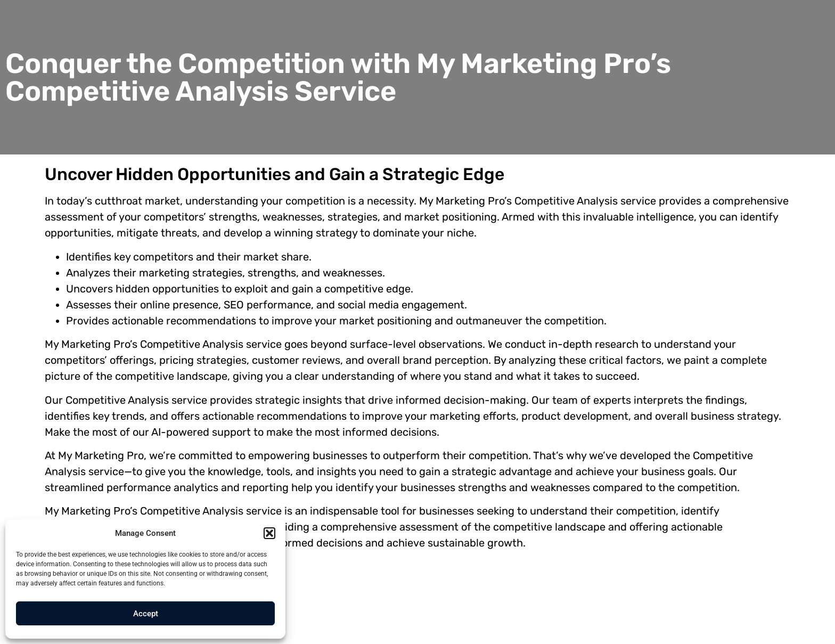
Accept (146, 614)
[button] (269, 533)
